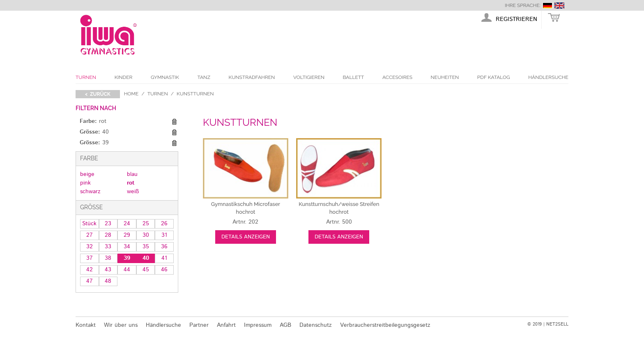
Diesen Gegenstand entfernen (174, 122)
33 (108, 247)
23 (108, 224)
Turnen (86, 77)
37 (90, 258)
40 (146, 258)
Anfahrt (226, 325)
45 (146, 270)
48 (108, 281)
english (559, 6)
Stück (89, 224)
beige (87, 174)
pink (85, 183)
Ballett (354, 77)
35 (146, 247)
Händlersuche (548, 77)
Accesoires (397, 77)
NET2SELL (557, 324)
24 (127, 224)
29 (127, 235)
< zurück (98, 94)
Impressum (258, 325)
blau (132, 174)
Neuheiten (445, 77)
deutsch (547, 6)
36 (164, 247)
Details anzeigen (246, 237)
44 (127, 270)
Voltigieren (309, 77)
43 (108, 270)
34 (127, 247)
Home (131, 94)
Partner (199, 325)
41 (164, 258)
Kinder (124, 77)
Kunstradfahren (252, 77)
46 (164, 270)
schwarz (90, 192)
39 (127, 258)
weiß (133, 192)
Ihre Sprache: (523, 5)
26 (164, 224)
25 (146, 224)
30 (146, 235)
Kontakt (86, 325)
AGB (285, 325)
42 (90, 270)
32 (90, 247)
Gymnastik (165, 77)
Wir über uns (121, 325)
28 (108, 235)
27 (90, 235)
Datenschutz (316, 325)
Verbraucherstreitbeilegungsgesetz (385, 325)
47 (90, 281)
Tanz (204, 77)
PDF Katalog (494, 77)
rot (131, 183)
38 (108, 258)
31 (164, 235)
